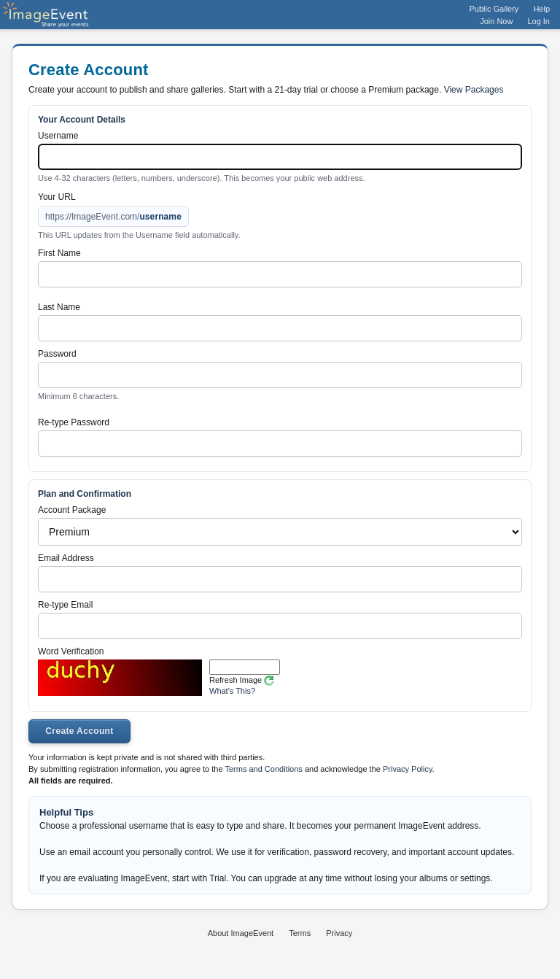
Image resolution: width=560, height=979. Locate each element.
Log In (538, 21)
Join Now (496, 21)
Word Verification (71, 651)
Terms (300, 933)
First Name (59, 253)
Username (58, 136)
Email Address (66, 558)
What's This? (232, 691)
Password (57, 354)
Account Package (72, 510)
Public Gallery (494, 9)
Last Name (59, 307)
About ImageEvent (241, 933)
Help (541, 9)
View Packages (474, 90)
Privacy (339, 933)
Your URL (57, 197)
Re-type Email (65, 605)
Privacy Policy (408, 769)
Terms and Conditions (263, 769)
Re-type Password (74, 422)
